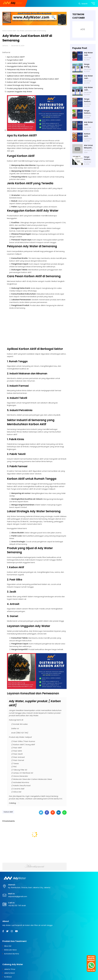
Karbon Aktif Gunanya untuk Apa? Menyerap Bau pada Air (88, 135)
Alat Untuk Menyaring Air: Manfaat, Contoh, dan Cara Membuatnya (89, 147)
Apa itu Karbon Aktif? (16, 57)
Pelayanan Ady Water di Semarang (22, 69)
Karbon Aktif (12, 31)
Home (4, 31)
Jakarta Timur (10, 969)
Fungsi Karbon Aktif (15, 60)
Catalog (12, 803)
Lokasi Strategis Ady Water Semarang (23, 85)
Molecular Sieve (10, 950)
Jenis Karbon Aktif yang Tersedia (21, 63)
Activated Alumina (12, 954)
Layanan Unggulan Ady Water (20, 91)
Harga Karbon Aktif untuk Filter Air (88, 100)
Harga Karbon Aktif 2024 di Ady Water (88, 112)
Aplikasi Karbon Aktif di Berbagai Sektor (23, 76)
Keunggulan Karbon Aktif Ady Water (22, 66)
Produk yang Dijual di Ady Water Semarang (25, 88)
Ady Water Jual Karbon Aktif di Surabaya (88, 77)
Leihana (5, 46)
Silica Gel (8, 946)
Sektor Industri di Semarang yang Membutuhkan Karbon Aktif (33, 79)
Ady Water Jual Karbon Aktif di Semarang (88, 54)
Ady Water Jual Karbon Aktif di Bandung (88, 89)
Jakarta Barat (9, 973)
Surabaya (8, 977)
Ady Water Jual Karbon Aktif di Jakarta (88, 123)
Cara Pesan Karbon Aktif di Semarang (23, 73)
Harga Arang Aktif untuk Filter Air (88, 66)
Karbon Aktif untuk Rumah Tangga (21, 82)
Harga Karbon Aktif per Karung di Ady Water (88, 158)
